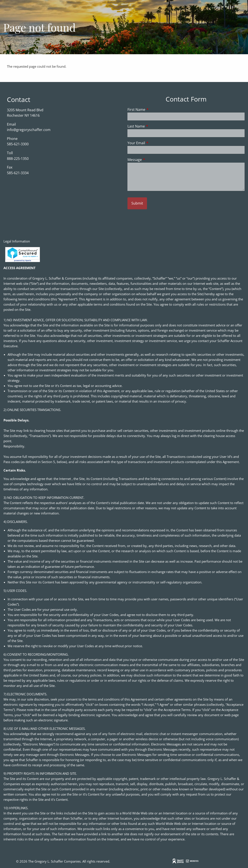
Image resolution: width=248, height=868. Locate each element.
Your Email (154, 143)
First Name (154, 110)
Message (152, 160)
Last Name (154, 126)
